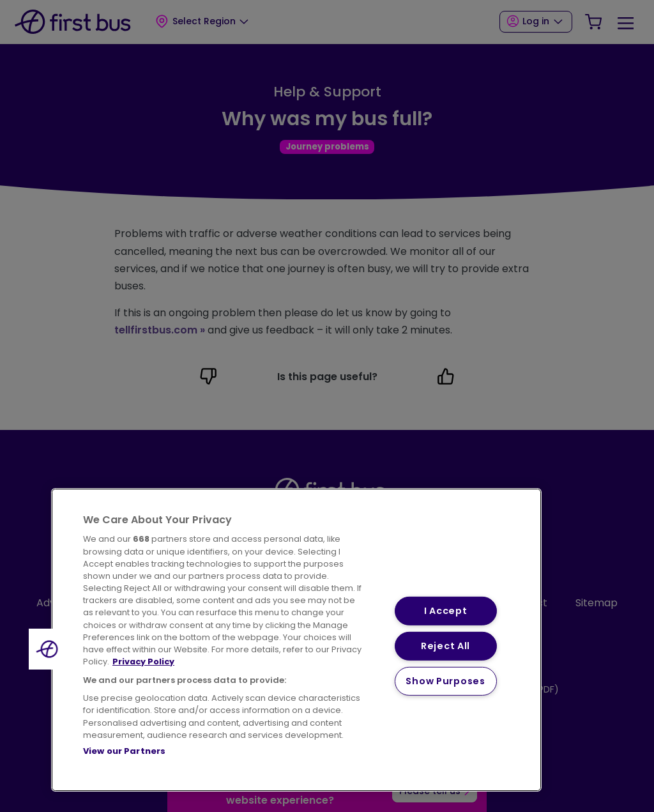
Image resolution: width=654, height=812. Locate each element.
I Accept (446, 611)
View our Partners (124, 751)
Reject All (445, 646)
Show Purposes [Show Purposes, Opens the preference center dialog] (445, 680)
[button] (49, 649)
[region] (296, 640)
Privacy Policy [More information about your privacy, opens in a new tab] (143, 662)
